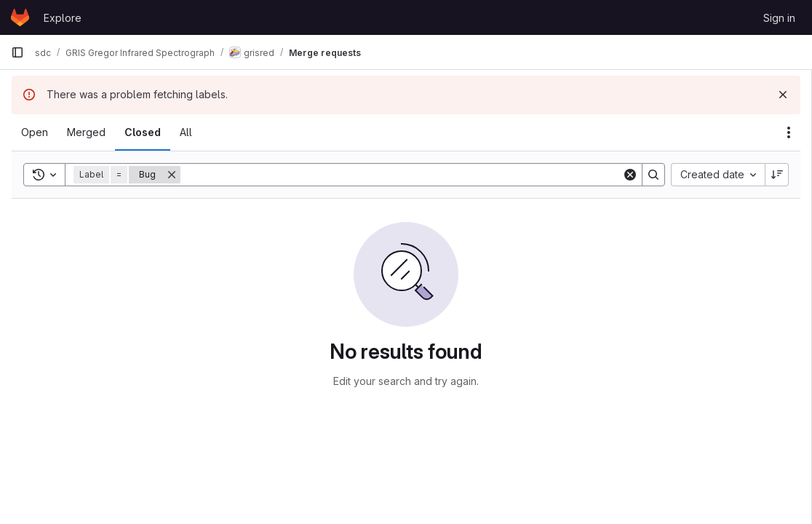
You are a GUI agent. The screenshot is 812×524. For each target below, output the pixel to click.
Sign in (779, 18)
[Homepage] (20, 17)
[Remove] (172, 175)
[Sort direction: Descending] (777, 175)
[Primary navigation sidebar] (17, 52)
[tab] (35, 132)
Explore (63, 18)
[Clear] (630, 175)
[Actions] (789, 132)
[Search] (401, 175)
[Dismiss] (783, 95)
